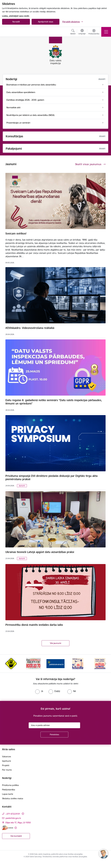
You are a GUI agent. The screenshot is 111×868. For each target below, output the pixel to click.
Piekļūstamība (9, 790)
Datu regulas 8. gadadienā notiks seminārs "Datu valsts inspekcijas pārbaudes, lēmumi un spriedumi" (54, 402)
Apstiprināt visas (46, 22)
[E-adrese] (8, 828)
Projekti (6, 765)
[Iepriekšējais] (6, 664)
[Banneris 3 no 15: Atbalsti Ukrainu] (55, 663)
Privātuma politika (10, 785)
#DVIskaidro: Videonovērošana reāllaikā (30, 328)
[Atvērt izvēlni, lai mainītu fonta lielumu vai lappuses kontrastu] (94, 32)
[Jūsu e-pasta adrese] (54, 725)
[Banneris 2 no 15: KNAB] (33, 663)
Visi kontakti (16, 836)
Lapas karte (8, 794)
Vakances (7, 757)
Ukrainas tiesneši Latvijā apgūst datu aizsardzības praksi (40, 552)
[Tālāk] (105, 664)
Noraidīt (16, 22)
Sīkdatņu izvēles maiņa (13, 798)
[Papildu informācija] (23, 814)
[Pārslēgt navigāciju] (106, 32)
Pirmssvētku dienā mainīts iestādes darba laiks (34, 625)
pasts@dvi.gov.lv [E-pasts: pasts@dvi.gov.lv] (13, 818)
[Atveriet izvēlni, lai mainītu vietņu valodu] (82, 32)
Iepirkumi (6, 761)
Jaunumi (22, 486)
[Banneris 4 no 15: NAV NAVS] (78, 663)
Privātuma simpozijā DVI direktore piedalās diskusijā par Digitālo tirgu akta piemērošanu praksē (51, 478)
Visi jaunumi (55, 643)
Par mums (7, 770)
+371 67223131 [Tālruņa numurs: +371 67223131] (13, 814)
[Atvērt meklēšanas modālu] (73, 32)
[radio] (39, 691)
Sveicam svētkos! (16, 234)
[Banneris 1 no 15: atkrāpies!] (11, 663)
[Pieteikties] (54, 735)
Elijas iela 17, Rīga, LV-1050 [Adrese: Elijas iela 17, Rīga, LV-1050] (18, 823)
